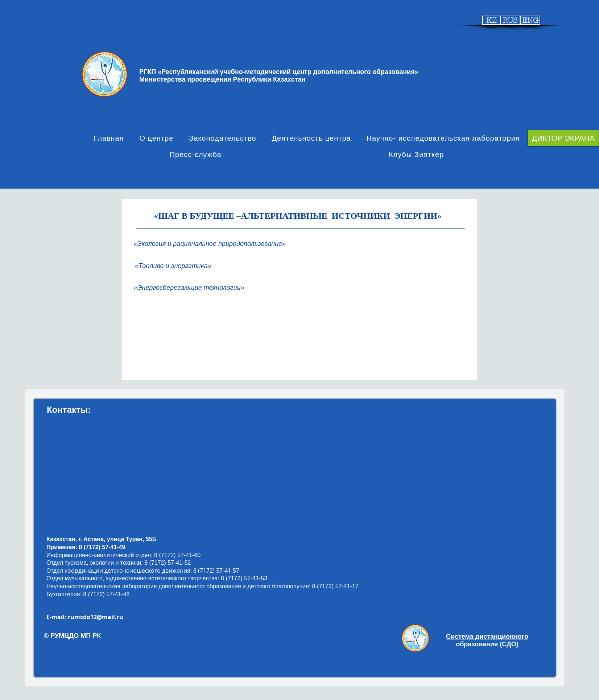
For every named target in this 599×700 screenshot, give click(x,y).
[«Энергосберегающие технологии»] (191, 288)
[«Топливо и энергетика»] (179, 266)
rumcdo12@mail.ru (96, 617)
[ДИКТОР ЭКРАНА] (563, 138)
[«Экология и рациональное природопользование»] (212, 244)
